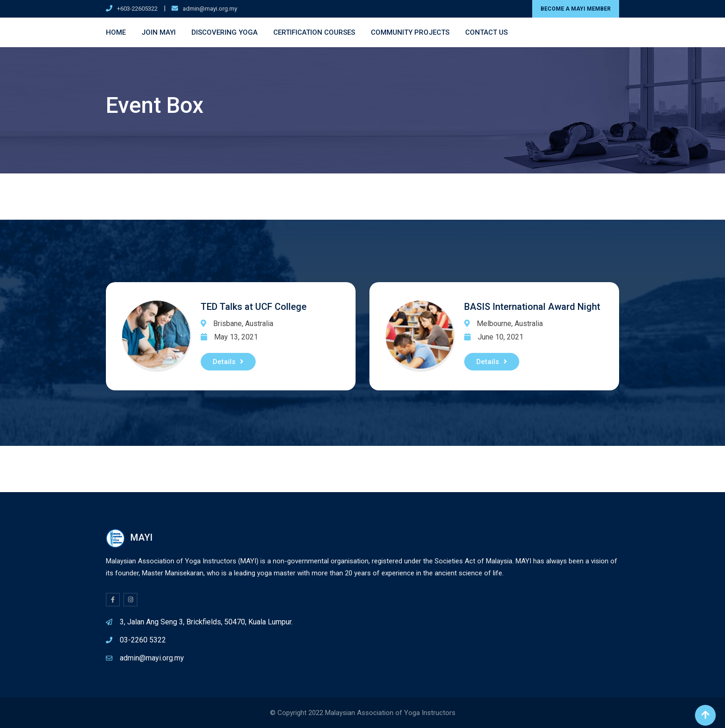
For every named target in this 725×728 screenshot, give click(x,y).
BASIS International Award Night (532, 307)
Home (116, 32)
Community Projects (410, 32)
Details (228, 362)
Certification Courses (314, 32)
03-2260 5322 (143, 640)
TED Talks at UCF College (254, 307)
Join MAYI (159, 32)
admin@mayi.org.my (210, 9)
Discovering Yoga (224, 32)
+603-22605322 (137, 9)
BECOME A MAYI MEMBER (576, 9)
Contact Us (486, 32)
